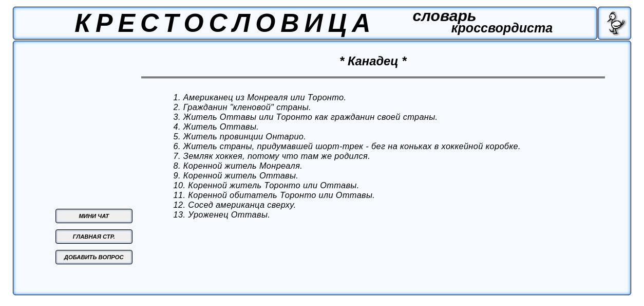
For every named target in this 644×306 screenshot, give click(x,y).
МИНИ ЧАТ (94, 216)
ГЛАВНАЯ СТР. (94, 237)
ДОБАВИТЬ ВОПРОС (94, 257)
